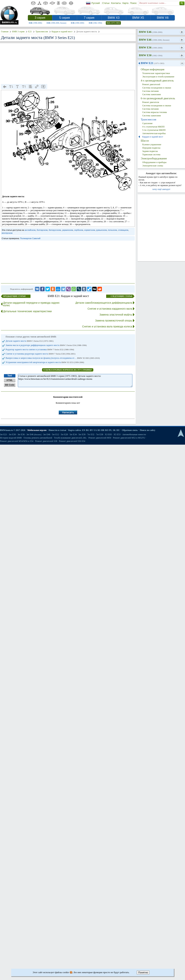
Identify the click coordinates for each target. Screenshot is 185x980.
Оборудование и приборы (154, 162)
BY (91, 430)
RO (107, 430)
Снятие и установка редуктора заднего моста (41, 354)
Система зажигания (152, 94)
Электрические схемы (153, 166)
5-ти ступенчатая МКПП (154, 130)
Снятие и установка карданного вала (110, 309)
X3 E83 (108, 434)
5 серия (65, 18)
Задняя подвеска (150, 151)
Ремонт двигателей (151, 84)
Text (10, 376)
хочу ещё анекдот (161, 189)
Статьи (106, 3)
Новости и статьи (57, 430)
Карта (126, 3)
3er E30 (12, 434)
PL (111, 430)
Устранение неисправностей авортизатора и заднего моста (45, 362)
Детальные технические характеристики (27, 311)
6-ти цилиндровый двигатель (158, 98)
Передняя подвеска (151, 148)
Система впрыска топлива (155, 112)
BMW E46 (151, 32)
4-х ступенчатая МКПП (153, 127)
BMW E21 (152, 63)
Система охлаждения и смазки (157, 88)
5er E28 (64, 434)
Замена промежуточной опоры (114, 321)
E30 (95, 23)
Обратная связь (130, 430)
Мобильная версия (37, 430)
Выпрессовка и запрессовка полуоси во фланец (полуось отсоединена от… (53, 358)
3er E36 (21, 434)
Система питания (150, 91)
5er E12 (56, 434)
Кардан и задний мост (62, 32)
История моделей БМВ (11, 438)
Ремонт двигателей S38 (46, 441)
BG (87, 430)
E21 (113, 23)
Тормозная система (151, 155)
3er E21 (4, 434)
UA (95, 430)
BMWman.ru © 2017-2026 (13, 430)
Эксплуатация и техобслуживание (158, 77)
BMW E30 (151, 55)
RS (99, 430)
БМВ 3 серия (18, 32)
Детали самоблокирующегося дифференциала (104, 303)
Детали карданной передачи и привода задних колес (31, 304)
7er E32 (91, 434)
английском (30, 230)
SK (114, 430)
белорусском (55, 230)
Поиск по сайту (148, 430)
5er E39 (82, 434)
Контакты (116, 3)
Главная (5, 32)
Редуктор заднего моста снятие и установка (40, 349)
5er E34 (73, 434)
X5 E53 (117, 434)
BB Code (10, 385)
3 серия (40, 18)
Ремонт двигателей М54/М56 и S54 (17, 441)
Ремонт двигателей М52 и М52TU (129, 438)
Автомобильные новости (134, 434)
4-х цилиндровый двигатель (157, 81)
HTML (10, 380)
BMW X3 (114, 18)
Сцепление (147, 123)
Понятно (143, 972)
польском (112, 230)
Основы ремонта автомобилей (38, 438)
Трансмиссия (42, 32)
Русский (96, 3)
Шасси (145, 141)
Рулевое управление (152, 145)
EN (84, 430)
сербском (79, 230)
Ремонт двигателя (151, 102)
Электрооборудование (154, 158)
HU (118, 430)
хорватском (90, 230)
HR (103, 430)
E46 (35, 23)
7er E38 (100, 434)
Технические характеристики (156, 73)
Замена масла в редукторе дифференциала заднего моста (46, 345)
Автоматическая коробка (154, 133)
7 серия (89, 18)
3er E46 (34, 434)
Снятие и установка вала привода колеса (107, 326)
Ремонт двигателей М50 (100, 438)
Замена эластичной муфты (116, 315)
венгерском (7, 233)
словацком (123, 230)
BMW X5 (138, 18)
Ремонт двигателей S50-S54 (72, 441)
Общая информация (153, 69)
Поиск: (134, 3)
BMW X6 (163, 18)
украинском (68, 230)
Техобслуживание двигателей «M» (70, 438)
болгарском (42, 230)
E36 (78, 23)
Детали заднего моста (30, 341)
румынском (101, 230)
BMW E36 (151, 47)
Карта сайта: (75, 430)
